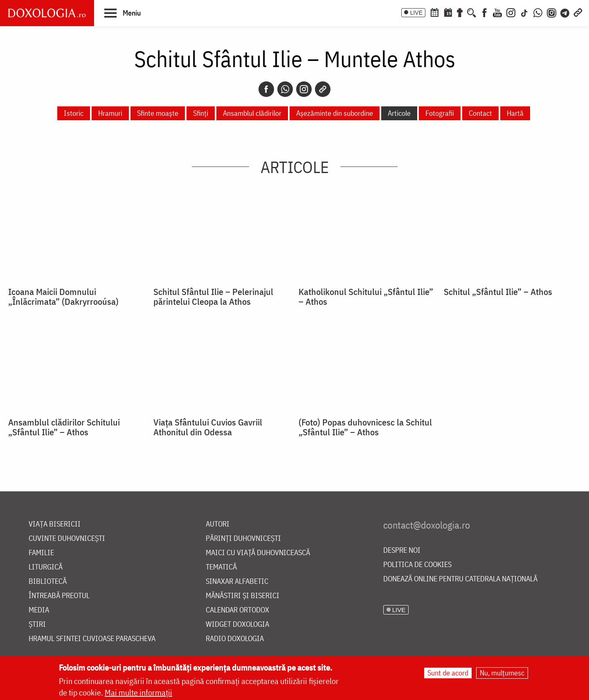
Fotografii (440, 113)
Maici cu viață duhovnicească (258, 553)
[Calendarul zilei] (448, 12)
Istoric (74, 113)
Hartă (515, 113)
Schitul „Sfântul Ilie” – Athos (498, 292)
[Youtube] (497, 12)
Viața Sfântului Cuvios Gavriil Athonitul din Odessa (208, 427)
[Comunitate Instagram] (552, 12)
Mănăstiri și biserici (243, 596)
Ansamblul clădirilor (252, 113)
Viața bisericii (55, 524)
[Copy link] (323, 89)
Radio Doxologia (235, 639)
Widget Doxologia (237, 625)
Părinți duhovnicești (243, 539)
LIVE (416, 13)
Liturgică (46, 567)
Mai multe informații (138, 692)
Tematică (221, 567)
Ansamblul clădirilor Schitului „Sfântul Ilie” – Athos (64, 427)
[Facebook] (484, 12)
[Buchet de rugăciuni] (460, 12)
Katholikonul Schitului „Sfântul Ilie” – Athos (366, 297)
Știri (37, 625)
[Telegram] (565, 12)
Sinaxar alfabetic (237, 582)
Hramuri (110, 113)
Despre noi (402, 550)
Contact (480, 113)
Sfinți (201, 113)
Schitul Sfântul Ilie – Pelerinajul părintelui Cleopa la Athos (213, 297)
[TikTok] (524, 12)
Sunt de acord (448, 673)
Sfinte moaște (158, 113)
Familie (41, 553)
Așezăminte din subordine (335, 113)
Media (39, 610)
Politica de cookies (417, 565)
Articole (399, 113)
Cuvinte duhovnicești (67, 539)
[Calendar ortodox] (434, 12)
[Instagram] (511, 12)
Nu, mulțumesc (502, 673)
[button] (123, 13)
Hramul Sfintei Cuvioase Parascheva (92, 639)
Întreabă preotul (59, 596)
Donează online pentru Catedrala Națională (460, 579)
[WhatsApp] (538, 12)
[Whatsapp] (285, 89)
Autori (218, 524)
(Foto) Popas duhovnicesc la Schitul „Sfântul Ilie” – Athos (365, 427)
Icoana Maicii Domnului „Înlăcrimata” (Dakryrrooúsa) (63, 297)
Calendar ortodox (237, 610)
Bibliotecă (48, 582)
